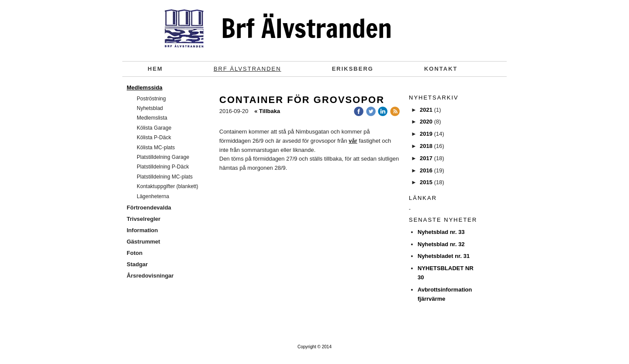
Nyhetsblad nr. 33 (441, 232)
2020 (426, 122)
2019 (426, 134)
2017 (426, 158)
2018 (426, 146)
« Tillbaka (267, 111)
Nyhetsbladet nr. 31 (444, 256)
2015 (426, 182)
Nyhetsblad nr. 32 (441, 244)
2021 (426, 110)
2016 (426, 170)
